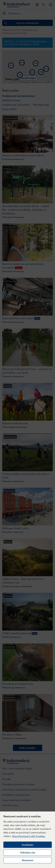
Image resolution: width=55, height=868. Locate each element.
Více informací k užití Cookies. (29, 836)
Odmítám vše (28, 852)
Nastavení (28, 860)
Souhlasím (28, 845)
